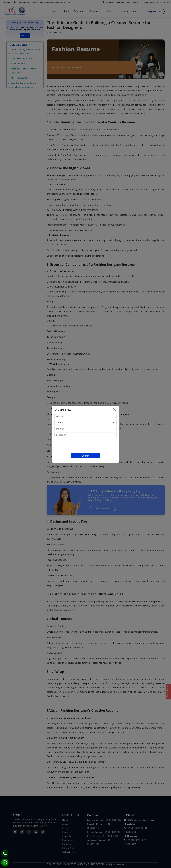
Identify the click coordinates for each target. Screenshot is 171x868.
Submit (86, 456)
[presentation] (75, 446)
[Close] (115, 410)
